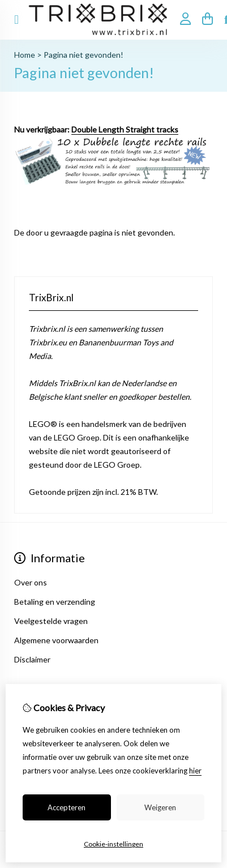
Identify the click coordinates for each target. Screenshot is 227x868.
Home (25, 55)
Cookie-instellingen (114, 844)
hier (195, 771)
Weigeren (160, 807)
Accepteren (67, 807)
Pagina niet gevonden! (83, 55)
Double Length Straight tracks (125, 129)
